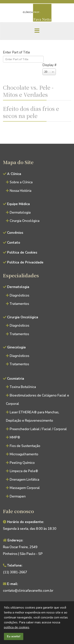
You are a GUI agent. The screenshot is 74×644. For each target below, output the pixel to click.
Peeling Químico (22, 463)
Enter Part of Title (17, 52)
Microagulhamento (24, 454)
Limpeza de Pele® (24, 471)
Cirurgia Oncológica (25, 221)
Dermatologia (20, 213)
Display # (49, 65)
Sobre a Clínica (21, 182)
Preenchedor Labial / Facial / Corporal (38, 429)
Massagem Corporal (25, 488)
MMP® (15, 437)
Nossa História (21, 191)
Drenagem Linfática (24, 480)
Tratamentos (19, 304)
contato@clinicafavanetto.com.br (28, 591)
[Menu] (37, 31)
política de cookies (17, 627)
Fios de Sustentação (25, 446)
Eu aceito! (14, 636)
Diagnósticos (19, 295)
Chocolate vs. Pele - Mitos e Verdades (28, 91)
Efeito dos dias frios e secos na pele (31, 112)
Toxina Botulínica (23, 387)
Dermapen (18, 496)
